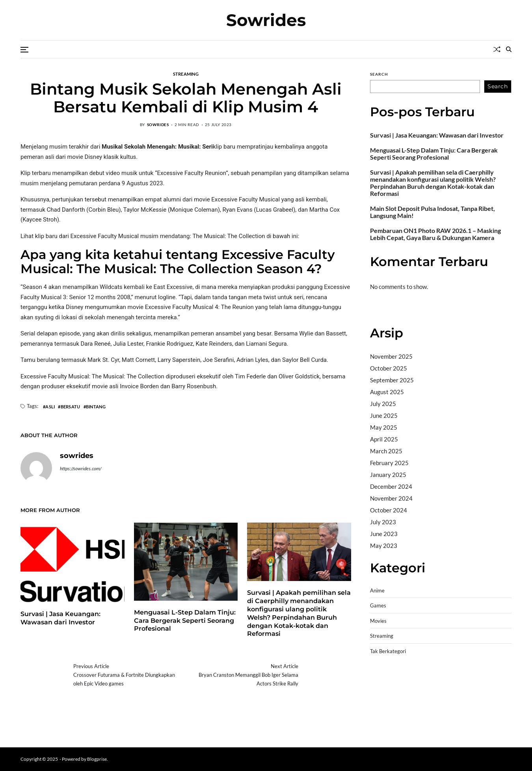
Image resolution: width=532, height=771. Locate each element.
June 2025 (384, 415)
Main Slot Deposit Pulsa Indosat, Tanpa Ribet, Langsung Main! (432, 212)
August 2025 (387, 392)
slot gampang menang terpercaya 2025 (421, 699)
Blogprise (97, 759)
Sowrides (266, 20)
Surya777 (383, 729)
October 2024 (389, 510)
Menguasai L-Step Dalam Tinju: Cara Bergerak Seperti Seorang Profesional (185, 621)
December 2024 (391, 486)
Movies (378, 621)
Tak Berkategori (388, 651)
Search (379, 74)
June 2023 (384, 534)
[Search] (509, 49)
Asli (50, 406)
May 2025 (384, 427)
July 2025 (383, 404)
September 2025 (392, 380)
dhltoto (379, 679)
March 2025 (386, 451)
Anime (377, 591)
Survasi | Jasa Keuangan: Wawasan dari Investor (437, 135)
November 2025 (391, 356)
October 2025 (389, 368)
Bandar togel (387, 309)
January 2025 (388, 475)
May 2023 (384, 546)
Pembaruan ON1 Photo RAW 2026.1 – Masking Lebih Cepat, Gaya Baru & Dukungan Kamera (435, 234)
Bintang (96, 406)
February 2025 (389, 463)
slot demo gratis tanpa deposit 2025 (463, 689)
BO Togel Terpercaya (437, 679)
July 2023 (383, 522)
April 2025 (384, 439)
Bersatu (71, 406)
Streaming (382, 636)
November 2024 (391, 498)
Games (378, 606)
